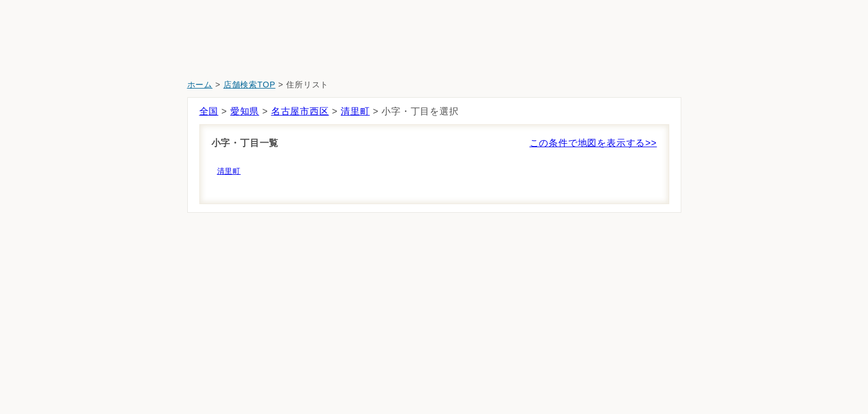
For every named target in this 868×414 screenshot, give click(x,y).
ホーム (200, 85)
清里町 (355, 111)
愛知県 (245, 111)
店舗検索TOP (250, 85)
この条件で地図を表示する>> (593, 143)
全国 (209, 111)
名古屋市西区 (300, 111)
